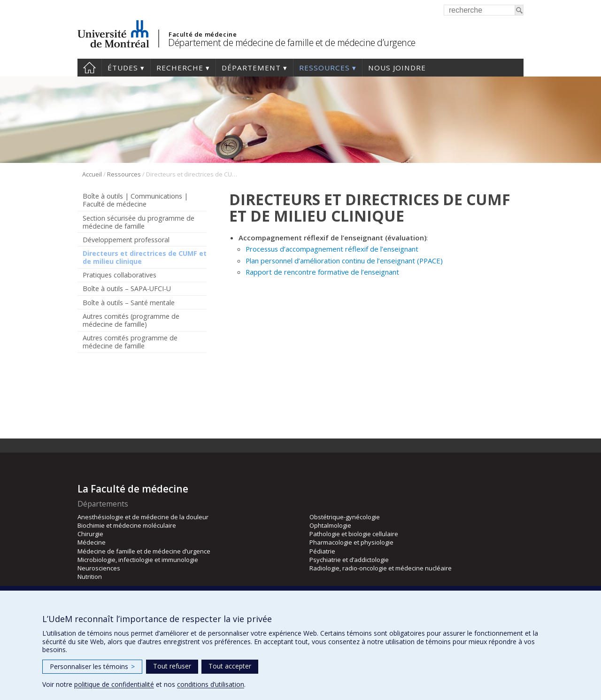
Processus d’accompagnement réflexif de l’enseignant (332, 249)
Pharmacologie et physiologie (351, 542)
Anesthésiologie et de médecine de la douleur (143, 517)
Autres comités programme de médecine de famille (130, 342)
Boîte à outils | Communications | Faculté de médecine (135, 200)
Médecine (92, 542)
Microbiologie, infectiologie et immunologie (138, 560)
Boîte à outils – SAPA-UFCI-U (127, 288)
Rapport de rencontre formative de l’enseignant (322, 272)
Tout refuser (172, 666)
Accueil (89, 68)
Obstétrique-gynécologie (345, 517)
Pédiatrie (322, 551)
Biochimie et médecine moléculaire (127, 525)
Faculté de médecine (203, 34)
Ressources (324, 68)
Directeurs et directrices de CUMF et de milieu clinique (145, 257)
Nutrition (90, 577)
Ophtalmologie (330, 525)
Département (251, 68)
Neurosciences (99, 568)
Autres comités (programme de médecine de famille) (131, 320)
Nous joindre (397, 68)
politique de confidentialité (114, 684)
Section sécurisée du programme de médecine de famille (139, 222)
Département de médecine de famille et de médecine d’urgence (292, 42)
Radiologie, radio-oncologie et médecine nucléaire (381, 568)
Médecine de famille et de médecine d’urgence (144, 551)
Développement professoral (126, 240)
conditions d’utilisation (211, 684)
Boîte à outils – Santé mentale (129, 303)
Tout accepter (230, 666)
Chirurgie (90, 534)
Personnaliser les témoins (92, 666)
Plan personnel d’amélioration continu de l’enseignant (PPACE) (344, 261)
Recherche (180, 68)
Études (123, 68)
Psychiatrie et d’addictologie (349, 560)
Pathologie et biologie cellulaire (354, 534)
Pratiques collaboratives (119, 275)
